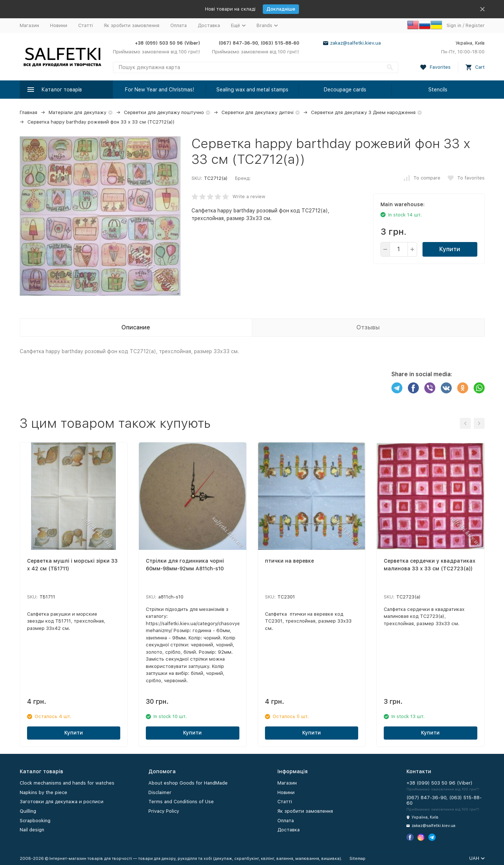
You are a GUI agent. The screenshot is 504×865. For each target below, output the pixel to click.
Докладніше (281, 9)
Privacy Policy (164, 811)
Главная (29, 112)
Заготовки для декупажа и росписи (62, 802)
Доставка (209, 25)
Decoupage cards (345, 90)
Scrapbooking (35, 821)
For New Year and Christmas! (160, 90)
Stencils (438, 90)
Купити (450, 249)
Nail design (32, 830)
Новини (59, 25)
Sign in (454, 25)
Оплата (179, 25)
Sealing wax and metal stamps (252, 90)
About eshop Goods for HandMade (188, 783)
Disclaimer (160, 792)
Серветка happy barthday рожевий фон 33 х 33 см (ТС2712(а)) (101, 122)
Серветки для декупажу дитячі (257, 112)
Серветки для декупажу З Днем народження (363, 112)
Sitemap (357, 859)
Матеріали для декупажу (77, 112)
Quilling (28, 811)
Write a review (249, 197)
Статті (86, 25)
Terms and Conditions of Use (181, 802)
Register (475, 25)
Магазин (29, 25)
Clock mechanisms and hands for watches (67, 783)
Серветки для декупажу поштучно (164, 112)
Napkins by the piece (43, 792)
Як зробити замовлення (132, 25)
